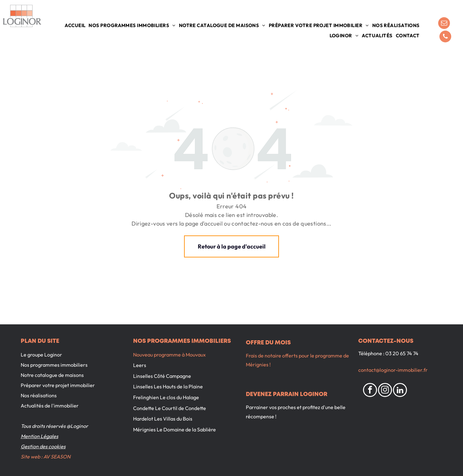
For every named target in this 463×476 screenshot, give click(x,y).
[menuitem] (75, 25)
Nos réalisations (39, 395)
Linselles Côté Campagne (162, 376)
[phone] (445, 37)
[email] (444, 24)
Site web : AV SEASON (46, 457)
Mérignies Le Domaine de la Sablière (175, 429)
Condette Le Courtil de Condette (170, 408)
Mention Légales (39, 436)
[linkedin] (400, 391)
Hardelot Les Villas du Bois (163, 419)
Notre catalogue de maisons (52, 375)
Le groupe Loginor (41, 355)
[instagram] (385, 391)
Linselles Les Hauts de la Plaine (168, 386)
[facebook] (370, 391)
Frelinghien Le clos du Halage (166, 397)
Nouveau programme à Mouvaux (169, 355)
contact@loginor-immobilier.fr (393, 370)
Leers (140, 365)
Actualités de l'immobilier (50, 406)
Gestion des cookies (43, 446)
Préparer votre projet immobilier (58, 385)
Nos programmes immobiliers (54, 365)
